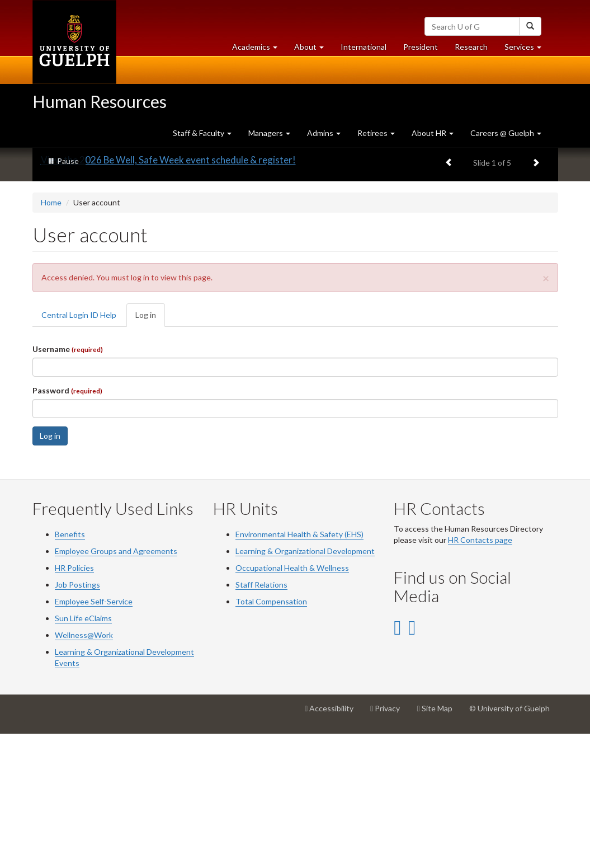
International (364, 47)
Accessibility (333, 847)
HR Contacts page (480, 674)
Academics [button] (259, 50)
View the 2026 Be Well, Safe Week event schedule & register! (168, 295)
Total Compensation (271, 736)
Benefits (70, 668)
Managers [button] (269, 133)
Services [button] (527, 50)
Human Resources (100, 101)
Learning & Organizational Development (305, 685)
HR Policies (74, 702)
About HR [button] (433, 133)
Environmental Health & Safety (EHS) (299, 668)
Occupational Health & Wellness (292, 702)
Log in (150, 452)
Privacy (389, 847)
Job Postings (77, 719)
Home (51, 337)
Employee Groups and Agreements (116, 685)
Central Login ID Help (79, 449)
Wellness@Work (84, 769)
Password (67, 525)
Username (68, 483)
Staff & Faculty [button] (202, 133)
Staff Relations (261, 719)
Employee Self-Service (94, 736)
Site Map (438, 847)
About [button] (313, 50)
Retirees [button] (376, 133)
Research (475, 50)
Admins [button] (324, 133)
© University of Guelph (509, 843)
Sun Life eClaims (83, 752)
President (421, 47)
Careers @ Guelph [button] (506, 133)
